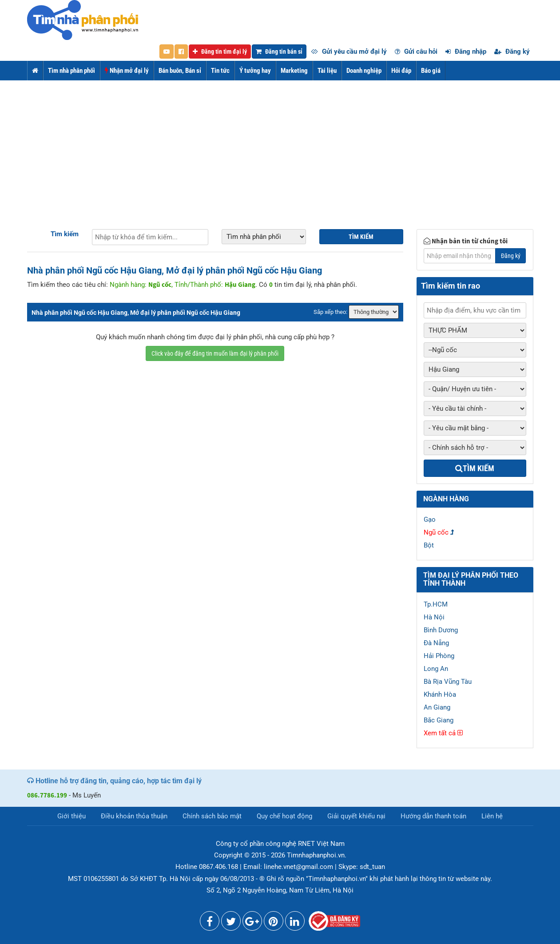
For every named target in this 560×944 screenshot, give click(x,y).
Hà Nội (434, 617)
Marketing (294, 71)
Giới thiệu (71, 816)
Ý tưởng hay (255, 71)
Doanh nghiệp (364, 71)
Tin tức (220, 71)
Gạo (430, 520)
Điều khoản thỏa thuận (134, 816)
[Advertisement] (280, 147)
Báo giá (431, 71)
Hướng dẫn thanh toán (433, 816)
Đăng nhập (466, 52)
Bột (429, 545)
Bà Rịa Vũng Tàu (448, 682)
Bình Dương (441, 630)
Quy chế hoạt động (284, 816)
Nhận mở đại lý (127, 71)
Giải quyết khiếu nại (356, 816)
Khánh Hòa (440, 694)
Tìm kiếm (65, 234)
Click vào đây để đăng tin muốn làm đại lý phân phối (215, 353)
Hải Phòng (439, 656)
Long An (436, 669)
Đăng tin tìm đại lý (220, 52)
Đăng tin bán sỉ (279, 52)
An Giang (437, 707)
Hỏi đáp (401, 71)
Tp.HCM (436, 604)
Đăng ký (512, 52)
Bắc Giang (439, 720)
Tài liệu (327, 71)
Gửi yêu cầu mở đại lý (349, 52)
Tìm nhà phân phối (71, 71)
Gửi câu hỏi (416, 52)
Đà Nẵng (436, 643)
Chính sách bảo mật (212, 816)
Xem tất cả (443, 733)
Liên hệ (492, 816)
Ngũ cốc (436, 532)
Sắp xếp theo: (330, 312)
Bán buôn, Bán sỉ (180, 71)
